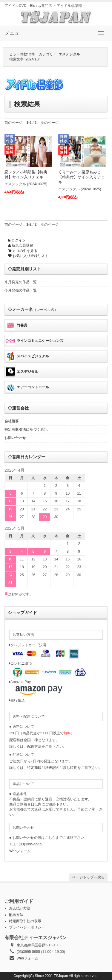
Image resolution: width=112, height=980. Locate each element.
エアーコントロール (28, 387)
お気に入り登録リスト (28, 256)
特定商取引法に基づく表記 (26, 429)
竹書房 (17, 325)
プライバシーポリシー (27, 927)
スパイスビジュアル (28, 356)
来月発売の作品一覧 (21, 282)
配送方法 (34, 747)
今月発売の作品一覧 (21, 290)
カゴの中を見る (23, 251)
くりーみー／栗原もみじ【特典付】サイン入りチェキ (82, 177)
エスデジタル (22, 372)
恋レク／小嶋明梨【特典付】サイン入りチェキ (26, 175)
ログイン (17, 240)
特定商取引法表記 (42, 768)
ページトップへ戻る (88, 877)
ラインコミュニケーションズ (35, 341)
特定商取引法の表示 (25, 921)
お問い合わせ (15, 438)
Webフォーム (20, 851)
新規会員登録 (21, 245)
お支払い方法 (20, 908)
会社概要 (12, 421)
